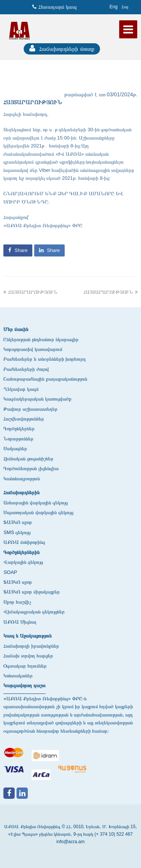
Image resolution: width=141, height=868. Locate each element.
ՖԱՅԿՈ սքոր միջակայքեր (31, 592)
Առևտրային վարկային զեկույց (35, 503)
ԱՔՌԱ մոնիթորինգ (24, 542)
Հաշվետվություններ (24, 419)
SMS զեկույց (17, 532)
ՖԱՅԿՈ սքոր (18, 522)
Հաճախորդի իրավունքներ (31, 646)
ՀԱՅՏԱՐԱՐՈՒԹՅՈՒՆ (30, 292)
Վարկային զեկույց (23, 562)
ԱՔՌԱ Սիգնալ (20, 622)
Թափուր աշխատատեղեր (30, 409)
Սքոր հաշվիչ (17, 602)
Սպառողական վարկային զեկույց (38, 512)
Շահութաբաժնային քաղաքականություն (45, 379)
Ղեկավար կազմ (21, 389)
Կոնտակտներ (18, 676)
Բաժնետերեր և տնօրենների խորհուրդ (45, 359)
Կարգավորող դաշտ (24, 685)
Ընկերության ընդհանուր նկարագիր (41, 339)
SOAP (10, 572)
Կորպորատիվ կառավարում (33, 349)
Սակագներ (15, 448)
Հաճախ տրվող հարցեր (28, 656)
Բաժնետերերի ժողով (26, 369)
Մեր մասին (16, 329)
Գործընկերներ (19, 429)
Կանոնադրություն (22, 479)
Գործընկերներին (21, 552)
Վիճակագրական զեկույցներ (34, 612)
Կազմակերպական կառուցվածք (37, 399)
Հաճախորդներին (21, 492)
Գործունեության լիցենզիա (31, 468)
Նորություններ (18, 439)
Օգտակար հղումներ (25, 666)
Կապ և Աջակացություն (27, 636)
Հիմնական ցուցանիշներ (28, 459)
